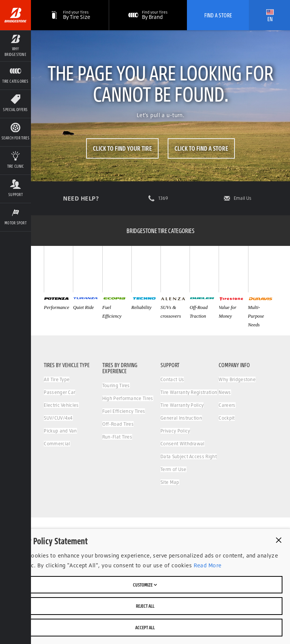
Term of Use (174, 469)
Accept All (145, 627)
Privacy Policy (175, 431)
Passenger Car (59, 392)
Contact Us (172, 379)
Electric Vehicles (61, 405)
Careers (227, 405)
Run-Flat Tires (117, 437)
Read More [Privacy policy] (207, 565)
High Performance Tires (128, 398)
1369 (163, 198)
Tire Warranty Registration (189, 392)
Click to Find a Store (201, 148)
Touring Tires (116, 385)
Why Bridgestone (237, 379)
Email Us (243, 198)
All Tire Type (57, 379)
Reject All (145, 606)
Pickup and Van (60, 431)
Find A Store (218, 15)
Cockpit (227, 418)
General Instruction (181, 418)
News (225, 392)
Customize (145, 585)
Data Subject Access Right (189, 456)
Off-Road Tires (118, 424)
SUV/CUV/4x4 (58, 418)
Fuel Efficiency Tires (124, 411)
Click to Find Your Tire (122, 148)
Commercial (57, 444)
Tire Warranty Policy (182, 405)
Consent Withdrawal (183, 444)
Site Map (170, 482)
